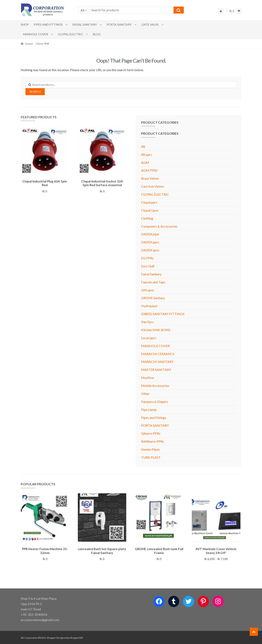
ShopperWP (76, 637)
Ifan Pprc (148, 322)
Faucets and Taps (153, 282)
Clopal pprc (149, 202)
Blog (97, 34)
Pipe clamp (149, 410)
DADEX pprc (150, 242)
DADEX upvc (150, 250)
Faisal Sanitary (85, 25)
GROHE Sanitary (153, 298)
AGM (145, 162)
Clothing (147, 218)
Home (29, 44)
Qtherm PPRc (151, 433)
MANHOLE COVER (36, 34)
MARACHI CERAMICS (158, 354)
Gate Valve (150, 25)
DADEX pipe (150, 234)
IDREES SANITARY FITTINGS (163, 314)
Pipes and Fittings (48, 25)
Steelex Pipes (150, 449)
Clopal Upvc (150, 210)
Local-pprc (149, 338)
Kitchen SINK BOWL (156, 330)
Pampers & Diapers (155, 402)
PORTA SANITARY (119, 25)
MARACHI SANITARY (157, 362)
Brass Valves (150, 178)
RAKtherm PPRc (153, 441)
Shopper (51, 637)
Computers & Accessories (159, 226)
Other (145, 394)
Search (35, 92)
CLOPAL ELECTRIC (71, 34)
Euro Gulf (148, 266)
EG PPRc (147, 258)
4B (143, 146)
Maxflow (148, 378)
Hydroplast (149, 306)
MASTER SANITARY (156, 370)
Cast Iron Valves (152, 186)
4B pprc (147, 154)
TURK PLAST (151, 457)
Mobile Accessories (155, 386)
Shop (25, 25)
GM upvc (148, 290)
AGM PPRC (150, 170)
